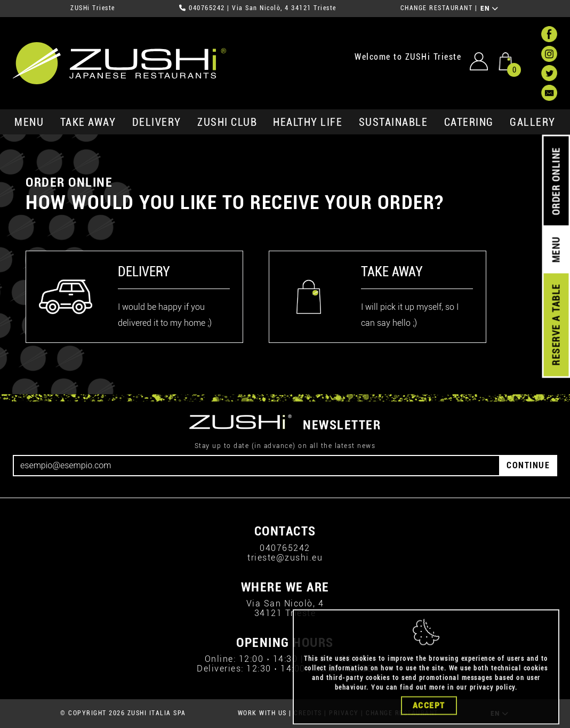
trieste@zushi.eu (285, 558)
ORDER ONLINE (556, 181)
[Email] (256, 466)
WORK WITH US (262, 713)
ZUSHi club (227, 122)
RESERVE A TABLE (556, 325)
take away (88, 122)
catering (469, 122)
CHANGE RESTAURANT (437, 8)
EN (490, 9)
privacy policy (492, 701)
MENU (29, 122)
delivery (157, 122)
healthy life (308, 122)
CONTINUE (528, 465)
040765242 (207, 8)
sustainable (394, 122)
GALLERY (533, 122)
